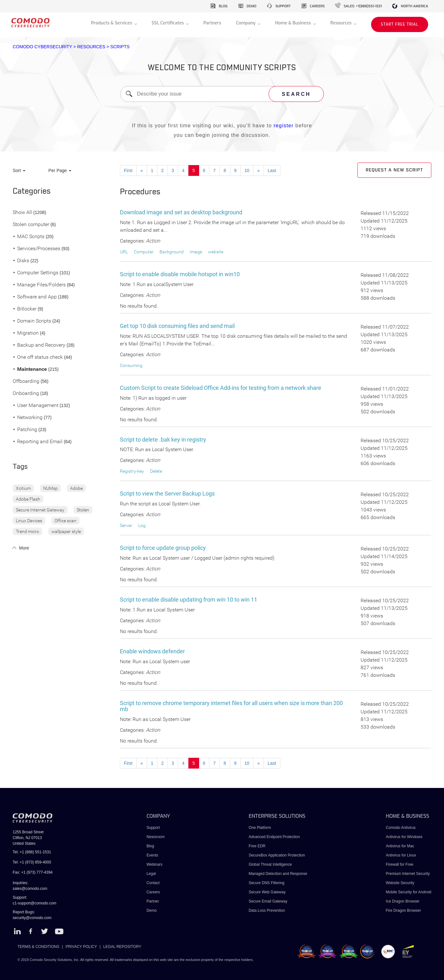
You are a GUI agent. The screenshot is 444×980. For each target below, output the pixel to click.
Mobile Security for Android (409, 892)
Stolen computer (31, 225)
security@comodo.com (32, 918)
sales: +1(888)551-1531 (363, 6)
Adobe (76, 488)
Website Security (400, 883)
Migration (26, 333)
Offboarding (26, 381)
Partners (212, 23)
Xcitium (23, 488)
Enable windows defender (152, 651)
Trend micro (27, 531)
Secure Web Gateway (267, 892)
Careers (153, 892)
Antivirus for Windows (404, 837)
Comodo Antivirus (401, 828)
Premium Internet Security (408, 874)
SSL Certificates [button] (168, 23)
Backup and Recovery (39, 345)
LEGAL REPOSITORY (122, 947)
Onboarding (26, 393)
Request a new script (394, 170)
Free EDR (257, 846)
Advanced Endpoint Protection (274, 837)
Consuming (131, 365)
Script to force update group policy (163, 548)
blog (223, 6)
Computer (144, 252)
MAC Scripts (29, 237)
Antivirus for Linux (401, 855)
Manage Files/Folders (39, 285)
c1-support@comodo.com (35, 903)
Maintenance (30, 369)
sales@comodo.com (30, 889)
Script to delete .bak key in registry (163, 440)
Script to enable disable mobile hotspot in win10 (180, 274)
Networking (28, 418)
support (283, 6)
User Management (36, 406)
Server (126, 525)
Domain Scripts (32, 321)
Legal (151, 874)
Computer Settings (36, 273)
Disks (21, 261)
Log (142, 525)
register (284, 126)
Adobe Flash (28, 499)
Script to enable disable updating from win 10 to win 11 (189, 600)
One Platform (260, 828)
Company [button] (246, 23)
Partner (153, 901)
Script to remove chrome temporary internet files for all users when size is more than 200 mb (231, 706)
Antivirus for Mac (400, 846)
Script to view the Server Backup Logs (167, 493)
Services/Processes (36, 249)
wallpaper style (66, 531)
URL (124, 252)
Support (153, 828)
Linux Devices (29, 521)
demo (252, 6)
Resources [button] (342, 23)
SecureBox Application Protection (277, 855)
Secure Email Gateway (268, 901)
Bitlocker (25, 309)
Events (152, 855)
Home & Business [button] (294, 23)
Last (272, 170)
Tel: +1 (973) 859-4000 (32, 862)
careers (317, 6)
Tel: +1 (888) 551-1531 (32, 852)
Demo (152, 910)
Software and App (35, 297)
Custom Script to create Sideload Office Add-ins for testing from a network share (221, 388)
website (216, 252)
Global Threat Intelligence (270, 864)
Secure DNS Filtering (267, 883)
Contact (153, 883)
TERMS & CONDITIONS (38, 947)
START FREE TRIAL (400, 24)
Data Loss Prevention (267, 910)
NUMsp (50, 488)
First (128, 170)
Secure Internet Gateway (40, 510)
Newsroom (156, 837)
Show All (22, 213)
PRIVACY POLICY (81, 947)
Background (172, 252)
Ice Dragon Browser (403, 901)
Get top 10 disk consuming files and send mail (177, 326)
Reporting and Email (38, 442)
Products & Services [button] (112, 23)
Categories (32, 191)
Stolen (83, 510)
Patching (25, 430)
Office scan (65, 521)
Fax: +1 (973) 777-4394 (33, 872)
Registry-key (132, 471)
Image (196, 252)
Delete (156, 471)
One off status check (38, 357)
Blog (150, 846)
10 (247, 170)
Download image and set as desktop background (181, 212)
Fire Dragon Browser (404, 910)
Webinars (154, 864)
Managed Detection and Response (278, 874)
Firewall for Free (400, 864)
